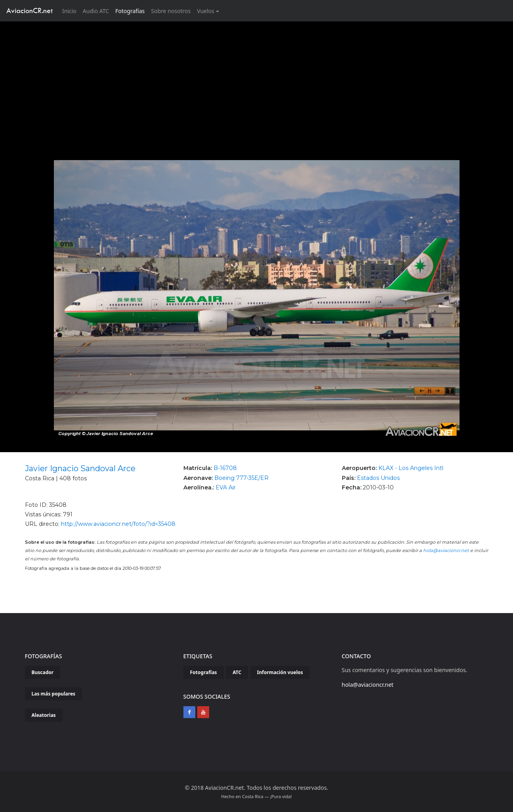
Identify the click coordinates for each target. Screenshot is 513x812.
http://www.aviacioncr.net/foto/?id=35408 (118, 524)
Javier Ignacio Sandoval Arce (80, 468)
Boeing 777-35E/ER (241, 478)
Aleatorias (44, 715)
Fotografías (130, 11)
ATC (237, 672)
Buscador (43, 672)
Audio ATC (96, 11)
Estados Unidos (378, 478)
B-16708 (225, 468)
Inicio (71, 11)
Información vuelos (280, 672)
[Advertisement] (257, 81)
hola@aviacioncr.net (446, 550)
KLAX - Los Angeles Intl (411, 468)
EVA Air (226, 487)
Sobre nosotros (171, 11)
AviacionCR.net (30, 11)
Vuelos (206, 11)
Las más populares (54, 694)
